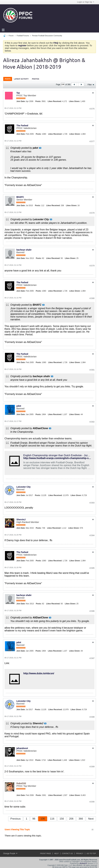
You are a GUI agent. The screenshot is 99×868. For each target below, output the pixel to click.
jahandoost (22, 748)
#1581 (92, 370)
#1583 (92, 503)
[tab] (8, 79)
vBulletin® (83, 863)
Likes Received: (55, 101)
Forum (11, 36)
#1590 (92, 802)
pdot (19, 406)
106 (43, 819)
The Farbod (22, 126)
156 (62, 819)
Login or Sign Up (86, 2)
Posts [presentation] (8, 79)
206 (71, 819)
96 (34, 819)
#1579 (92, 266)
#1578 (92, 213)
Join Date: (21, 101)
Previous (15, 819)
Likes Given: (74, 101)
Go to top (91, 853)
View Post (40, 148)
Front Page (45, 853)
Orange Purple (10, 853)
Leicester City (23, 487)
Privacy (80, 853)
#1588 (92, 717)
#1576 (92, 109)
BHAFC (20, 197)
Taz (18, 93)
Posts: (38, 101)
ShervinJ (21, 520)
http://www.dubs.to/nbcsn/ (39, 673)
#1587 (92, 658)
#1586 (92, 611)
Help (56, 853)
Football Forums (23, 36)
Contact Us (67, 853)
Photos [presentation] (36, 79)
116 (52, 819)
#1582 (92, 422)
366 (81, 819)
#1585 (92, 568)
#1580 (92, 298)
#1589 (92, 767)
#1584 (92, 535)
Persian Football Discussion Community (47, 36)
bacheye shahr (24, 250)
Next (91, 819)
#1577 (92, 141)
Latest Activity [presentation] (21, 79)
